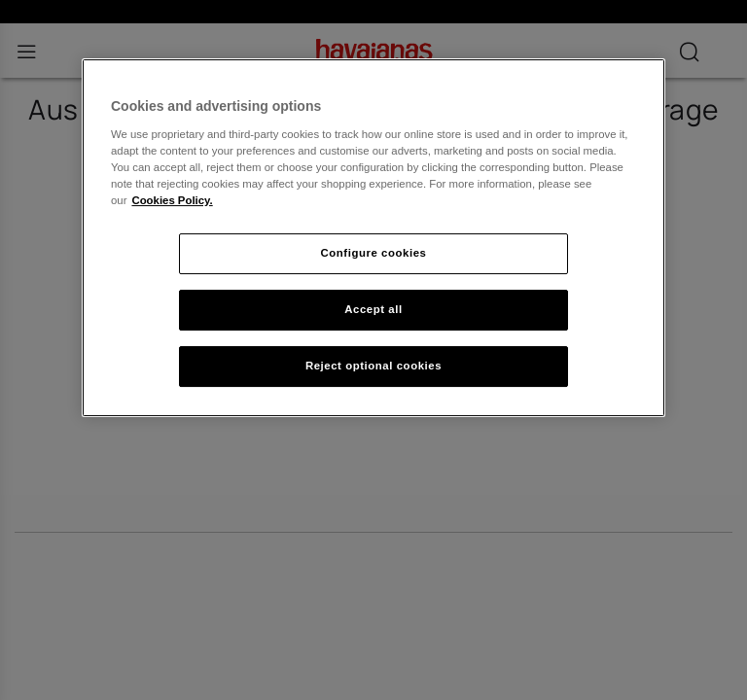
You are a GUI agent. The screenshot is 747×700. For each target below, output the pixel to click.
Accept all (373, 309)
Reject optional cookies (373, 366)
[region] (373, 238)
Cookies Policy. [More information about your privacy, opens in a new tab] (172, 200)
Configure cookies (374, 253)
